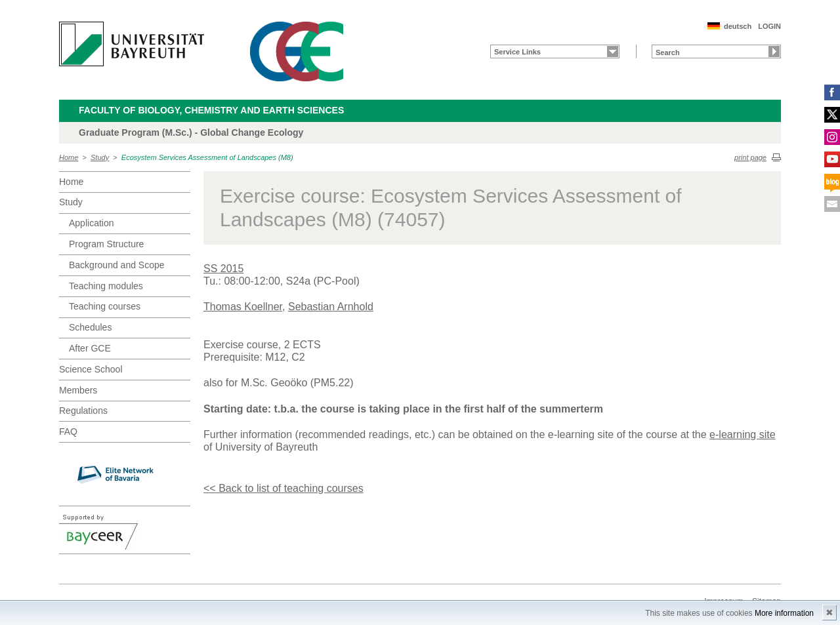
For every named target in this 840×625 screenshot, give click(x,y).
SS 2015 (223, 269)
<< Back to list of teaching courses (283, 488)
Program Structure (106, 244)
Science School (91, 369)
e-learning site (743, 434)
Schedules (90, 327)
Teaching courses (105, 306)
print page (750, 157)
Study (100, 157)
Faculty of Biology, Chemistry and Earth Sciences (211, 110)
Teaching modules (106, 286)
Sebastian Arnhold (331, 307)
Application (92, 223)
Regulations (83, 411)
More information (784, 613)
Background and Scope (117, 265)
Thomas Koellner (243, 307)
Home (69, 157)
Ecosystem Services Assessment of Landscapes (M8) (207, 157)
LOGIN (769, 26)
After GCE (90, 348)
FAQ (68, 432)
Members (78, 390)
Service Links (517, 52)
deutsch (738, 26)
